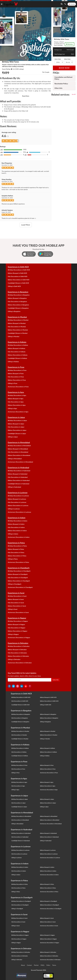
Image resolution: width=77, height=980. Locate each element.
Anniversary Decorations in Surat (18, 612)
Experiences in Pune (16, 367)
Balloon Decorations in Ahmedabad (19, 455)
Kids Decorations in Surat (16, 603)
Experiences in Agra (16, 392)
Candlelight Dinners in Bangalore (18, 308)
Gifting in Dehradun (14, 659)
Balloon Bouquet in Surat (16, 599)
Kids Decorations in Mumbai (17, 327)
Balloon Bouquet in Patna (16, 549)
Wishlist (70, 44)
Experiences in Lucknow (18, 493)
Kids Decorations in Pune (16, 377)
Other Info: (59, 88)
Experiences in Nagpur (17, 618)
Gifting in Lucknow (14, 509)
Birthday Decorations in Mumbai (18, 320)
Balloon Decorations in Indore (17, 531)
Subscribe (56, 680)
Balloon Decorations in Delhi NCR (19, 280)
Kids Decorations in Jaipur (16, 427)
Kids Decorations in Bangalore (17, 301)
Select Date (58, 59)
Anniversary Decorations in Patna (18, 562)
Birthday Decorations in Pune (17, 370)
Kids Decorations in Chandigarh (18, 578)
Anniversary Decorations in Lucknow (19, 512)
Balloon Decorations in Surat (17, 606)
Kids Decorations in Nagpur (17, 628)
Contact (29, 965)
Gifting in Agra (12, 408)
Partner (36, 965)
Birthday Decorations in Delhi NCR (19, 270)
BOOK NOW (64, 68)
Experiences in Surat (16, 593)
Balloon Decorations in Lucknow (18, 505)
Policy (48, 965)
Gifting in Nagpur (13, 634)
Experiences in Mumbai (17, 317)
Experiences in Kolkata (17, 342)
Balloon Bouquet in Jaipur (16, 424)
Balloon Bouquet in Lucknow (17, 499)
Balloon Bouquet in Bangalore (17, 298)
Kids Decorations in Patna (16, 552)
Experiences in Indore (17, 518)
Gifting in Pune (13, 383)
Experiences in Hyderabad (18, 467)
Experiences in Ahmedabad (19, 442)
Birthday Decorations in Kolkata (18, 345)
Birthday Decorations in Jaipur (17, 420)
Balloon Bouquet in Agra (16, 399)
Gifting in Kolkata (13, 362)
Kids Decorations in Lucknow (17, 502)
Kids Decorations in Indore (16, 527)
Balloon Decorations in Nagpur (18, 631)
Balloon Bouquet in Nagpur (16, 624)
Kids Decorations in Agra (16, 402)
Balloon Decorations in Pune (17, 380)
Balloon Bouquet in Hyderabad (18, 474)
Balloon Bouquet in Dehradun (17, 650)
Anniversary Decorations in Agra (18, 412)
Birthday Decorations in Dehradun (19, 646)
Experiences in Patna (16, 543)
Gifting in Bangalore (14, 311)
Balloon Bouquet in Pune (16, 373)
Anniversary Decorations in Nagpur (19, 637)
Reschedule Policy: (61, 84)
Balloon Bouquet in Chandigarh (18, 574)
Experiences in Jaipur (16, 417)
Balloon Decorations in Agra (17, 405)
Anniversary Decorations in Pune (18, 387)
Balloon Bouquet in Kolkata (16, 348)
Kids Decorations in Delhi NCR (18, 276)
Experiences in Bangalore (18, 292)
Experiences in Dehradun (18, 643)
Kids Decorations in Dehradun (17, 653)
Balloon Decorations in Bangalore (18, 305)
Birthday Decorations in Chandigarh (19, 571)
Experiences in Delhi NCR (18, 267)
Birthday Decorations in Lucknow (18, 496)
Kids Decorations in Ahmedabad (18, 452)
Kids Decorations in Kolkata (17, 352)
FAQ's (43, 965)
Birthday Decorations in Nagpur (18, 621)
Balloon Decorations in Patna (17, 556)
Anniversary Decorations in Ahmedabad (20, 462)
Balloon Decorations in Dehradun (18, 656)
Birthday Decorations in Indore (18, 521)
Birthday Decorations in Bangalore (19, 295)
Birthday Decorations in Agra (17, 395)
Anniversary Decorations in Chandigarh (20, 587)
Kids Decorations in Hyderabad (18, 477)
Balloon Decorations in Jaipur (17, 430)
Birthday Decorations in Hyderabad (19, 471)
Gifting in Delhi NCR (14, 286)
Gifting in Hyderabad (14, 487)
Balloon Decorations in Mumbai (18, 330)
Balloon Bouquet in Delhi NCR (17, 273)
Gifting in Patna (13, 559)
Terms (54, 965)
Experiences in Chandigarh (19, 568)
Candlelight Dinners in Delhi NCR (18, 283)
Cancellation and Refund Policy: (63, 78)
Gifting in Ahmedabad (15, 459)
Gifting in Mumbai (14, 336)
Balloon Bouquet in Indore (16, 524)
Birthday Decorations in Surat (17, 596)
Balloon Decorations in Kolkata (18, 355)
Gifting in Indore (13, 534)
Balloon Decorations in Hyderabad (19, 480)
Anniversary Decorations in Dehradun (20, 663)
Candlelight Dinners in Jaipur (17, 434)
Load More (26, 225)
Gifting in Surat (13, 609)
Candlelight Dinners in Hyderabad (18, 484)
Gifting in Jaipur (13, 437)
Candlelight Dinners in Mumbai (18, 333)
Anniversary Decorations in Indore (19, 537)
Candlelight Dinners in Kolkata (17, 358)
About (23, 965)
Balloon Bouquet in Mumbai (17, 323)
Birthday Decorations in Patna (17, 546)
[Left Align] (3, 141)
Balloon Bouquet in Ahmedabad (18, 449)
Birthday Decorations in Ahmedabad (19, 446)
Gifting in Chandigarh (15, 584)
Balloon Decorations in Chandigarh (19, 581)
